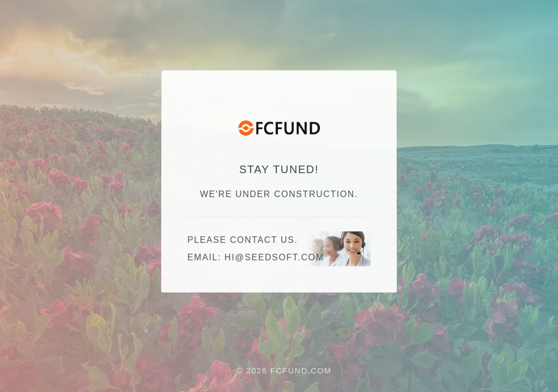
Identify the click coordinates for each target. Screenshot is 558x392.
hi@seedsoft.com (274, 258)
